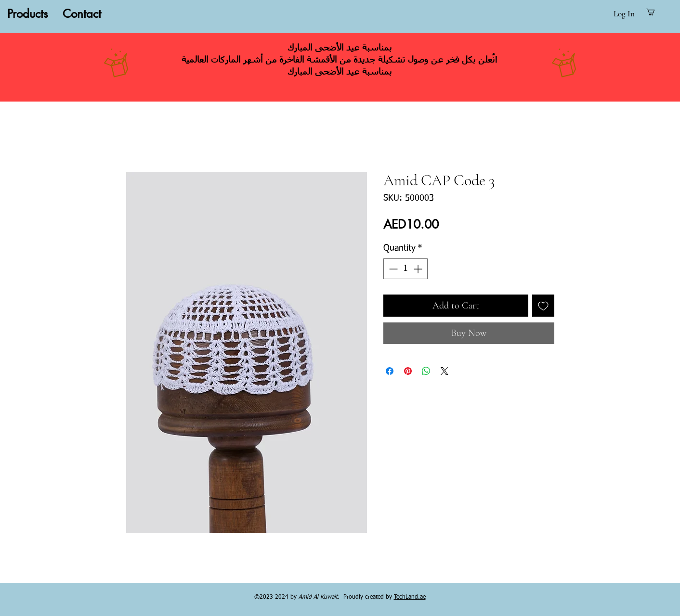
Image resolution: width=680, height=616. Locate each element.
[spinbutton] (405, 269)
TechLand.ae (410, 597)
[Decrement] (392, 269)
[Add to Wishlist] (543, 306)
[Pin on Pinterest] (408, 371)
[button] (655, 12)
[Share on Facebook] (390, 371)
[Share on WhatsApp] (426, 371)
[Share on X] (445, 371)
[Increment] (419, 269)
